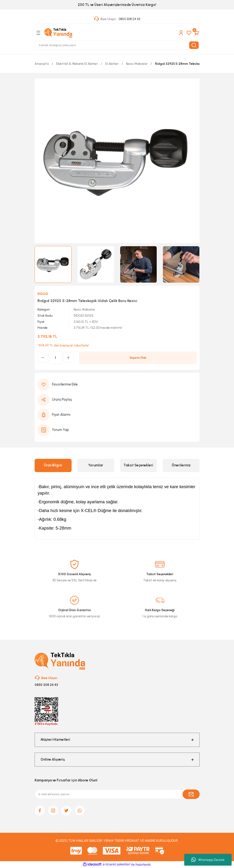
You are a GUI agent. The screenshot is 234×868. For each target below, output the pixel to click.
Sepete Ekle (138, 358)
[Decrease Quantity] (43, 358)
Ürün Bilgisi (53, 465)
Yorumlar (96, 465)
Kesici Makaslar (84, 309)
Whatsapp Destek (208, 860)
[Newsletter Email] (117, 794)
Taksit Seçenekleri (138, 465)
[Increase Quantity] (68, 358)
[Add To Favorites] (117, 385)
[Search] (117, 45)
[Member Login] (181, 33)
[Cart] (197, 33)
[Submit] (191, 794)
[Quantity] (55, 358)
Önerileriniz (181, 465)
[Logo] (58, 33)
